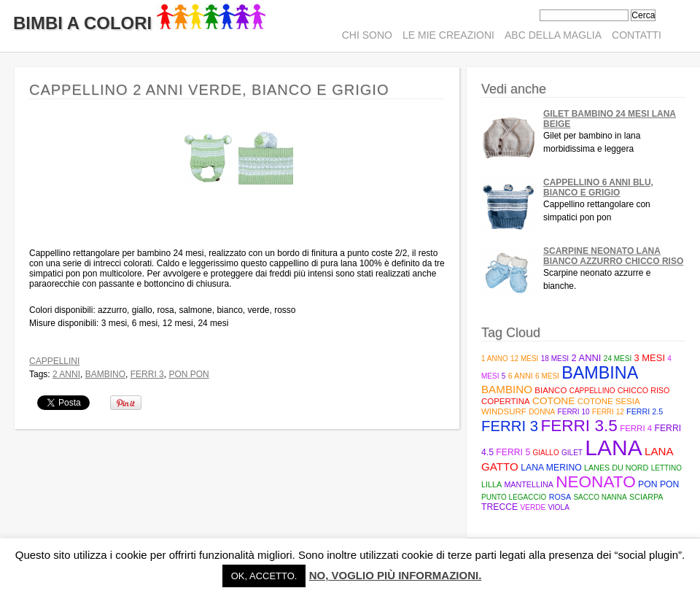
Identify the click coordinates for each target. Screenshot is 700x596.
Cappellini (54, 361)
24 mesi (618, 359)
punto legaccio (514, 497)
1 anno (495, 359)
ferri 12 (608, 412)
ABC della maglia (553, 35)
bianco (551, 390)
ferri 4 (636, 428)
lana (613, 448)
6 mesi (547, 376)
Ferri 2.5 (645, 411)
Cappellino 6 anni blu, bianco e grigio (598, 187)
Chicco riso (644, 390)
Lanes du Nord (616, 468)
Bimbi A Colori (139, 23)
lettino (666, 468)
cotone (553, 401)
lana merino (551, 468)
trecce (499, 507)
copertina (506, 401)
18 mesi (555, 359)
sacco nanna (600, 497)
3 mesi (650, 358)
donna (542, 412)
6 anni (521, 376)
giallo (546, 453)
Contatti (637, 35)
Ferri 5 (513, 452)
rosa (560, 497)
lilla (491, 484)
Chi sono (367, 35)
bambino (105, 374)
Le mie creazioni (448, 35)
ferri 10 (574, 412)
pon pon (188, 374)
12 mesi (524, 359)
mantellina (528, 484)
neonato (596, 482)
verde (533, 507)
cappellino (592, 391)
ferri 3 (147, 374)
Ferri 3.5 (579, 426)
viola (558, 507)
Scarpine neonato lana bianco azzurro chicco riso (613, 256)
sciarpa (646, 497)
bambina (600, 373)
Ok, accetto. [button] (264, 576)
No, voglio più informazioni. (396, 575)
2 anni (66, 374)
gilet (572, 453)
